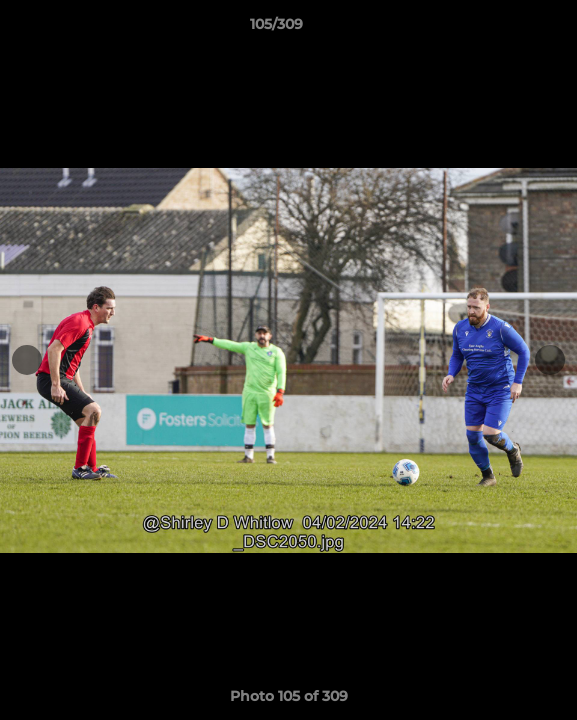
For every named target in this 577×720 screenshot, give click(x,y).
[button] (505, 29)
